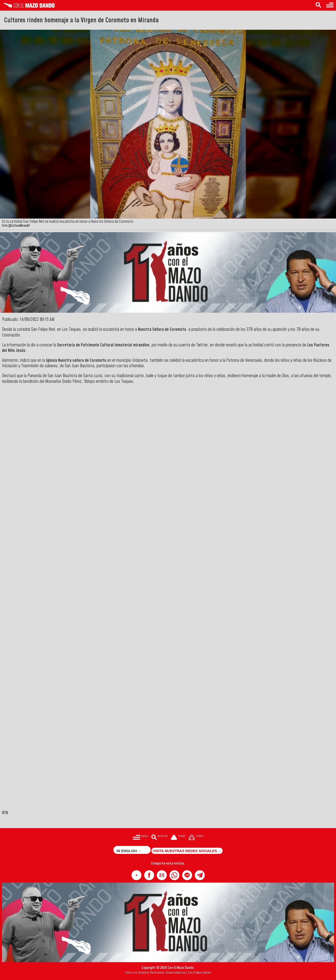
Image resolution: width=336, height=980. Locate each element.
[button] (136, 875)
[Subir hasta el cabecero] (196, 838)
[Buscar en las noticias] (318, 5)
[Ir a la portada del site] (178, 838)
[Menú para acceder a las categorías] (330, 5)
